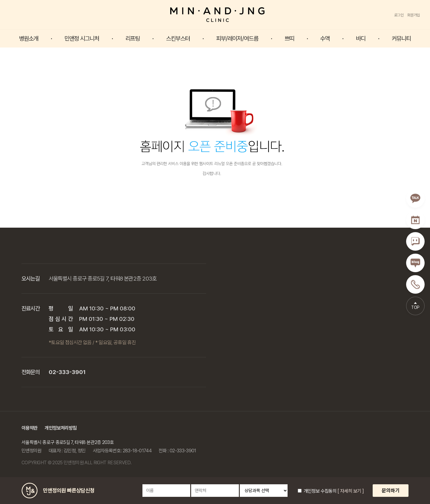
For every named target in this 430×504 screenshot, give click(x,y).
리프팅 (133, 39)
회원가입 (414, 15)
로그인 (399, 15)
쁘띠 (289, 39)
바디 (361, 39)
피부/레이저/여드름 (237, 39)
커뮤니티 (401, 39)
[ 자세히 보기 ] (351, 491)
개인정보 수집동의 (317, 491)
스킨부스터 (178, 39)
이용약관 (29, 428)
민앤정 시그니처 (82, 39)
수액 (325, 39)
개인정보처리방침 (60, 428)
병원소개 (29, 39)
